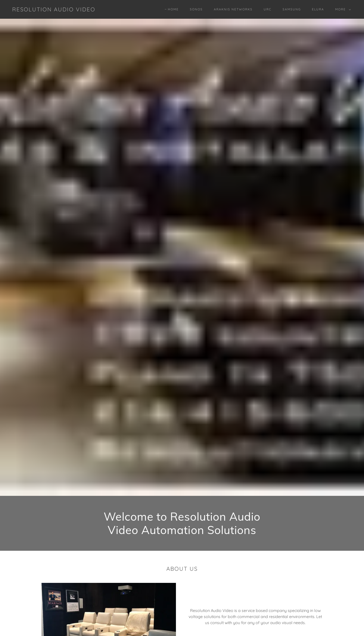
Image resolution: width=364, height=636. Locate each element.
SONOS (196, 9)
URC (268, 9)
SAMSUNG (292, 9)
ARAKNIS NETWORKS (233, 9)
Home (173, 9)
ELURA (318, 9)
